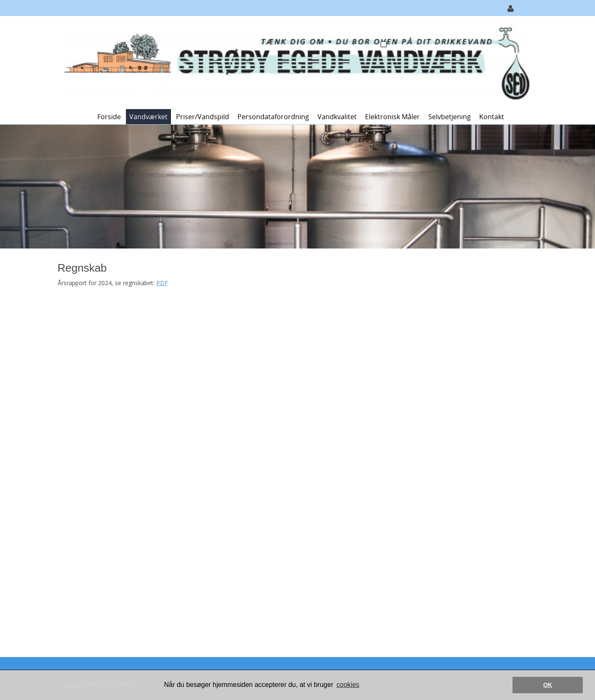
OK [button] (548, 685)
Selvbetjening (450, 117)
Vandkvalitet (337, 117)
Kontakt (492, 117)
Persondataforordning (273, 117)
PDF (162, 283)
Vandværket (148, 117)
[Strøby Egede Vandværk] (295, 62)
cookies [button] (348, 685)
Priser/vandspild (203, 117)
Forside (109, 117)
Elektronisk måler (392, 117)
